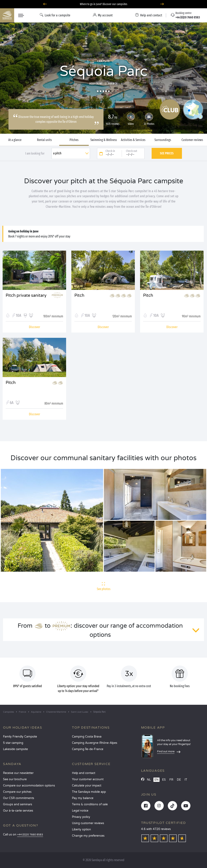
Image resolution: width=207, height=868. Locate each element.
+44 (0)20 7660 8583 (30, 835)
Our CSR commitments (19, 798)
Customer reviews (192, 140)
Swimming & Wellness (104, 140)
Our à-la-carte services (18, 811)
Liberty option (81, 829)
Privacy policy (81, 817)
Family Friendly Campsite (20, 737)
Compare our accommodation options (29, 786)
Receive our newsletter (18, 773)
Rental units (44, 140)
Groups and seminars (18, 804)
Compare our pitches (17, 792)
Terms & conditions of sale (90, 804)
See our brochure (15, 779)
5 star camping (13, 743)
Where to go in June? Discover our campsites (104, 4)
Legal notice (80, 811)
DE (179, 780)
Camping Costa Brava (87, 737)
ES (164, 780)
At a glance (15, 140)
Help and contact (84, 773)
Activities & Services (133, 140)
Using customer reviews (88, 823)
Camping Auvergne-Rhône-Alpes (95, 743)
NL (149, 780)
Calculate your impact (87, 786)
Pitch (79, 296)
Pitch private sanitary (26, 296)
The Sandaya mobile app (89, 792)
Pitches (74, 140)
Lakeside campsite (15, 749)
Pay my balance (83, 798)
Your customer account (88, 779)
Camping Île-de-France (88, 749)
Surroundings (163, 140)
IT (186, 780)
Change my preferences (88, 836)
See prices (167, 153)
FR (171, 780)
